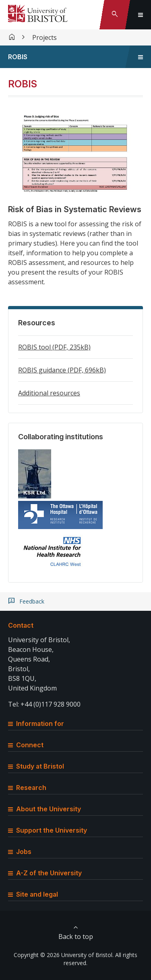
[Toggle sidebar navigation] (141, 57)
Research (27, 788)
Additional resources (49, 393)
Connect (26, 745)
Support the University (48, 830)
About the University (44, 809)
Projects (44, 37)
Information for (36, 724)
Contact (21, 625)
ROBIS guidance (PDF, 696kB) (62, 370)
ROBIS (18, 57)
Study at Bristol (36, 766)
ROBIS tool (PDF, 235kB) (54, 347)
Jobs (20, 852)
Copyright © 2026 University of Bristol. (64, 955)
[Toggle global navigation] (141, 15)
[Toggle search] (115, 15)
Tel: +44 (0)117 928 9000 (44, 704)
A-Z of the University (45, 873)
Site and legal (33, 894)
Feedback (32, 602)
